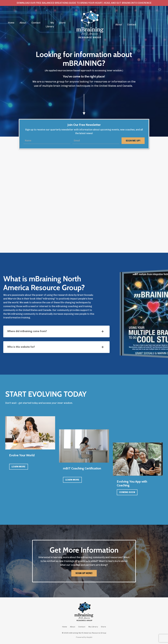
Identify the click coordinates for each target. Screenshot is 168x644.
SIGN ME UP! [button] (133, 141)
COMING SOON (127, 492)
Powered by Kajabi (84, 637)
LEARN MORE (19, 467)
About (23, 23)
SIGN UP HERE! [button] (84, 573)
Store (62, 23)
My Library (50, 25)
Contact (36, 23)
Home (11, 23)
